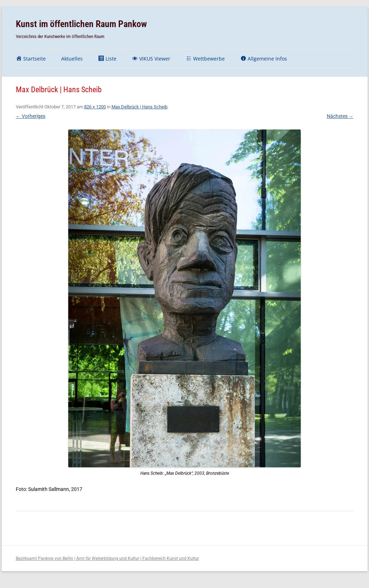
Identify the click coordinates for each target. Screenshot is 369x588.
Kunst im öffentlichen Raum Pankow (81, 24)
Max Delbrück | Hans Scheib (139, 107)
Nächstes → (340, 116)
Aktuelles (72, 59)
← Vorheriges (31, 116)
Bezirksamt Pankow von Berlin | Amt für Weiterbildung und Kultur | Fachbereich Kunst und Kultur (107, 558)
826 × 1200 (95, 107)
